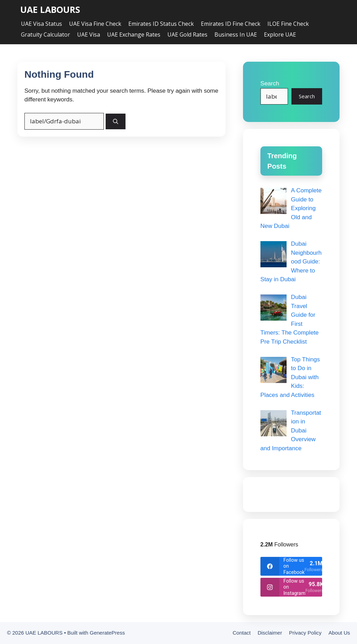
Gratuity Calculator (45, 34)
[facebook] (291, 566)
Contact (242, 633)
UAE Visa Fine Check (95, 24)
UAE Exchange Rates (134, 34)
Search (270, 83)
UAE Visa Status (41, 24)
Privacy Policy (305, 633)
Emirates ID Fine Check (231, 24)
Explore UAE (280, 34)
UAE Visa (89, 34)
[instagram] (291, 587)
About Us (339, 633)
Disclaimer (270, 633)
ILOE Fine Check (288, 24)
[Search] (116, 121)
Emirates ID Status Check (161, 24)
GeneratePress (107, 633)
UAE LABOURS (50, 10)
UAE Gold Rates (187, 34)
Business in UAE (236, 34)
